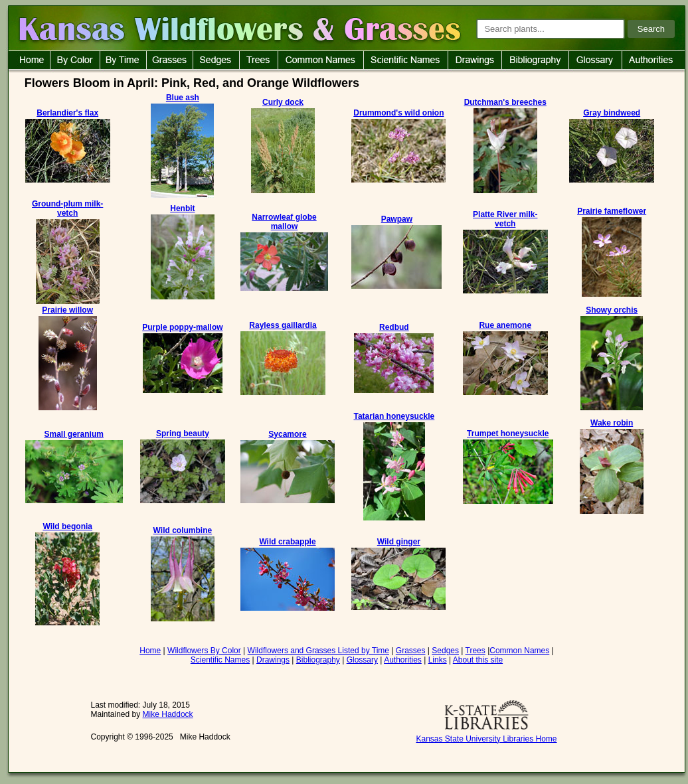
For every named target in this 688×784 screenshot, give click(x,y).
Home (150, 651)
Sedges (445, 651)
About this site (478, 660)
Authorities (403, 660)
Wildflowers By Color (204, 651)
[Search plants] (551, 29)
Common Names (519, 651)
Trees (475, 651)
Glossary (362, 660)
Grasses (411, 651)
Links (438, 660)
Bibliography (318, 660)
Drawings (273, 660)
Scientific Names (220, 660)
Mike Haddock (168, 714)
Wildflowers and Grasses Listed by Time (318, 651)
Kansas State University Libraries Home (486, 739)
